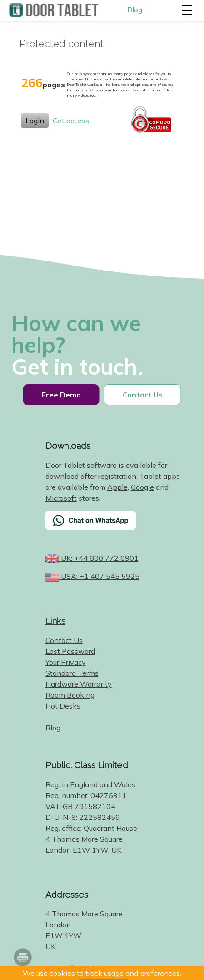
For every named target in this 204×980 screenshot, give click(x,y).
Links (56, 621)
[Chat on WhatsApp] (114, 526)
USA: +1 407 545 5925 (99, 576)
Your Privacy (66, 662)
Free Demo (61, 395)
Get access (71, 121)
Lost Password (70, 651)
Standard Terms (72, 673)
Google (142, 487)
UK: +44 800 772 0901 (99, 558)
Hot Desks (63, 706)
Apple (117, 487)
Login (35, 121)
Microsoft (61, 498)
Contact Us (143, 395)
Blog (135, 10)
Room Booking (70, 695)
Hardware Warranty (79, 684)
